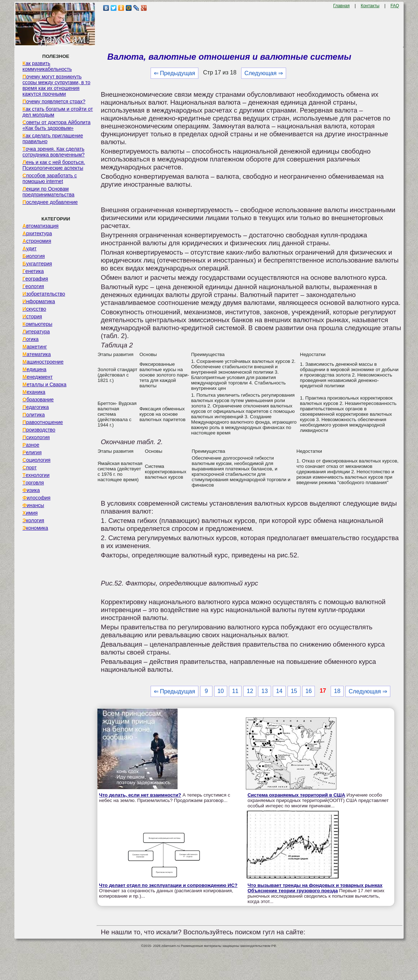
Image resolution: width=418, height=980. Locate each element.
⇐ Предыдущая (174, 73)
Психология (36, 437)
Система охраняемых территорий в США (297, 795)
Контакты (370, 6)
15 (294, 691)
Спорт (30, 468)
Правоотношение (43, 422)
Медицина (35, 369)
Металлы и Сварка (45, 384)
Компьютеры (38, 324)
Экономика (35, 528)
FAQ (395, 6)
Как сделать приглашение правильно (53, 138)
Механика (34, 392)
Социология (37, 460)
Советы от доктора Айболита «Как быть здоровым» (57, 125)
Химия (30, 513)
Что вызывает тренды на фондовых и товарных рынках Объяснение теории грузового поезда (315, 888)
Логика (31, 339)
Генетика (33, 271)
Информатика (39, 301)
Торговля (33, 483)
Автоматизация (41, 226)
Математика (37, 354)
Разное (31, 445)
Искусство (35, 309)
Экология (33, 520)
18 (337, 691)
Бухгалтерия (37, 264)
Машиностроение (43, 362)
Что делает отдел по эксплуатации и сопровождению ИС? (168, 885)
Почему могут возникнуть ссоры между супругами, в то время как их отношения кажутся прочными (57, 85)
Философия (37, 498)
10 (221, 691)
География (35, 279)
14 (279, 691)
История (32, 316)
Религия (32, 452)
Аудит (30, 249)
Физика (31, 490)
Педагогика (36, 407)
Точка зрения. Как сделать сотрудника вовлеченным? (54, 152)
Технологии (36, 475)
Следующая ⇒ (264, 73)
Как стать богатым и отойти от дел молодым (58, 112)
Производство (39, 430)
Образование (38, 400)
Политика (34, 415)
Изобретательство (44, 294)
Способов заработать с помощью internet (50, 178)
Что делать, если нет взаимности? (140, 795)
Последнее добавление (50, 202)
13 (265, 691)
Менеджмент (38, 377)
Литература (36, 332)
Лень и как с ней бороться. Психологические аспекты (54, 165)
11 (235, 691)
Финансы (33, 505)
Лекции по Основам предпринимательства (49, 192)
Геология (33, 286)
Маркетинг (35, 347)
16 (309, 691)
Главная (341, 6)
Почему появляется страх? (54, 101)
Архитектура (37, 233)
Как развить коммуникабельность (47, 66)
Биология (34, 256)
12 (250, 691)
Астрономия (37, 241)
